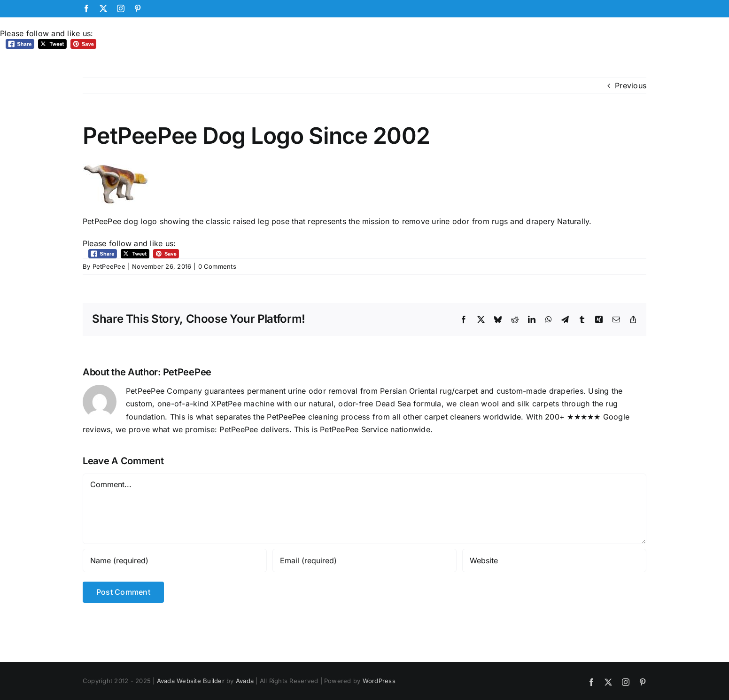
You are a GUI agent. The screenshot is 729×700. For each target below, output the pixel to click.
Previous (631, 86)
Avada (245, 681)
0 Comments (217, 266)
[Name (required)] (175, 560)
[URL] (554, 560)
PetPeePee (109, 266)
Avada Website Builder (191, 681)
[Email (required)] (364, 560)
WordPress (379, 681)
